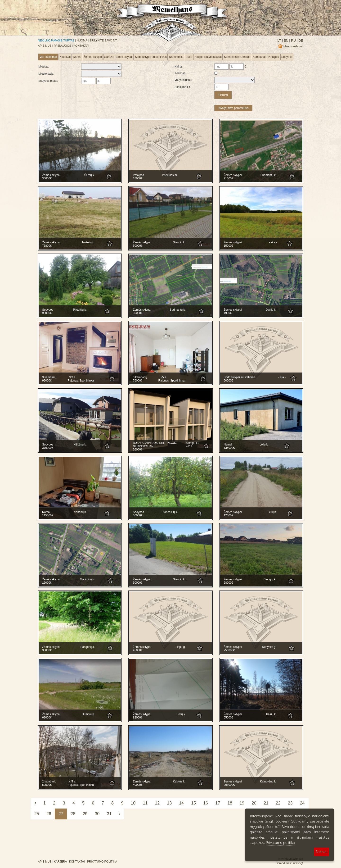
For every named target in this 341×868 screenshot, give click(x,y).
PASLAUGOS (62, 46)
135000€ (229, 448)
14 (181, 803)
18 (230, 803)
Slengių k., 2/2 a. (193, 445)
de (300, 41)
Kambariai (259, 57)
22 (278, 803)
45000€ (138, 650)
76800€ (47, 246)
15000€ (229, 246)
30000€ (138, 313)
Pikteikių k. (80, 310)
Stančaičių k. (170, 512)
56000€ (138, 450)
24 (302, 803)
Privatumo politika (280, 842)
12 (157, 803)
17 (218, 803)
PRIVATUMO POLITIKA (102, 862)
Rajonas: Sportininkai (81, 381)
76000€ (138, 381)
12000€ (229, 515)
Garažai (109, 57)
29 (85, 814)
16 (206, 803)
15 (193, 803)
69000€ (47, 718)
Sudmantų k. (268, 175)
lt (279, 41)
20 (254, 803)
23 (290, 803)
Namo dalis (176, 57)
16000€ (47, 583)
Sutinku (322, 852)
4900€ (228, 313)
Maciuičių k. (87, 579)
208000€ (229, 785)
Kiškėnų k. (80, 445)
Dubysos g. (269, 647)
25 (37, 814)
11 (145, 803)
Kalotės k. (179, 782)
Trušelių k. (88, 242)
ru (293, 41)
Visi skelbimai (48, 57)
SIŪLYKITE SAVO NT (103, 41)
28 (73, 814)
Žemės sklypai (93, 57)
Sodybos (287, 57)
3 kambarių (49, 377)
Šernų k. (90, 175)
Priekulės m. (170, 175)
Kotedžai (65, 57)
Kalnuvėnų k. (268, 782)
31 (109, 814)
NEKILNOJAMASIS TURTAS (56, 41)
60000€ (229, 381)
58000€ (229, 583)
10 (133, 803)
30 (97, 814)
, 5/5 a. (163, 377)
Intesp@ (298, 863)
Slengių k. (179, 242)
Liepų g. (181, 647)
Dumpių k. (88, 714)
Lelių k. (264, 445)
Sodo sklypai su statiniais (151, 57)
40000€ (138, 785)
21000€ (229, 178)
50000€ (138, 246)
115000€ (48, 515)
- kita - (273, 242)
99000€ (47, 381)
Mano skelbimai (293, 46)
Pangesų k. (88, 647)
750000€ (229, 650)
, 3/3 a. (72, 377)
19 (242, 803)
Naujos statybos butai (208, 57)
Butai (189, 57)
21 (266, 803)
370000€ (48, 448)
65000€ (229, 718)
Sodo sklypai (125, 57)
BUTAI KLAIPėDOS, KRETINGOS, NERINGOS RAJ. (155, 445)
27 (61, 814)
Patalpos (273, 57)
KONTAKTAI (81, 46)
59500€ (47, 785)
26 (49, 814)
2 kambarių (49, 782)
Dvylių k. (271, 310)
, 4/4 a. (72, 782)
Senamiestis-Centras (237, 57)
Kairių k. (271, 714)
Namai (77, 57)
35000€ (47, 178)
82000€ (138, 718)
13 (169, 803)
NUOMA (82, 41)
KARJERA (60, 862)
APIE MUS (45, 46)
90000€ (47, 313)
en (285, 41)
